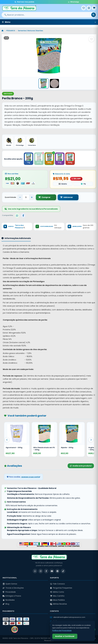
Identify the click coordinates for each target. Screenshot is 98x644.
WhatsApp (73, 2)
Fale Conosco (57, 584)
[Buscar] (94, 15)
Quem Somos (10, 584)
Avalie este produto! (81, 466)
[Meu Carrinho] (94, 8)
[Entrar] (89, 8)
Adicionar (63, 198)
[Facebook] (46, 571)
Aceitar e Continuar (65, 636)
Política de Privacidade (62, 630)
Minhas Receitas (58, 604)
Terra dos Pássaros (20, 227)
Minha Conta (57, 592)
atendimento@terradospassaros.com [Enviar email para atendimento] (68, 617)
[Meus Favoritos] (84, 8)
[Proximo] (91, 440)
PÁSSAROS (11, 31)
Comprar (44, 198)
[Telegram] (57, 571)
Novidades (9, 600)
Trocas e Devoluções (13, 588)
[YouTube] (52, 571)
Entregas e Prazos (12, 596)
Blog (6, 604)
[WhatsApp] (35, 571)
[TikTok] (63, 571)
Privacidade (9, 592)
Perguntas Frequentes (61, 588)
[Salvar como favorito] (91, 39)
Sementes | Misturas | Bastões (30, 31)
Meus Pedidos (57, 600)
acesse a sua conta (30, 477)
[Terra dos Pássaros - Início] (41, 8)
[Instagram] (41, 571)
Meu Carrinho (57, 596)
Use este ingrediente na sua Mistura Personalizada (31, 209)
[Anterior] (7, 440)
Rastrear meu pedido (24, 2)
